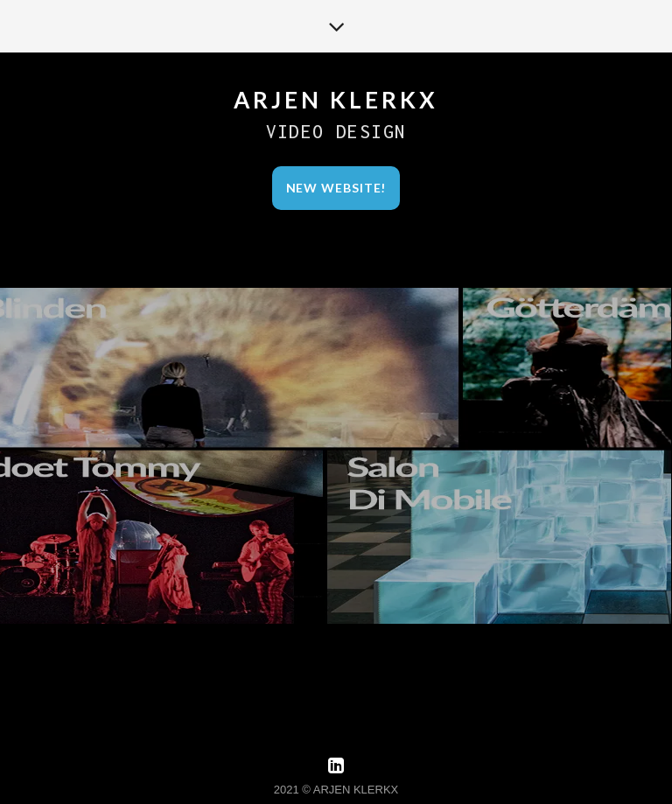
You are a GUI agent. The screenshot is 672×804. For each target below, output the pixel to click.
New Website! (336, 188)
